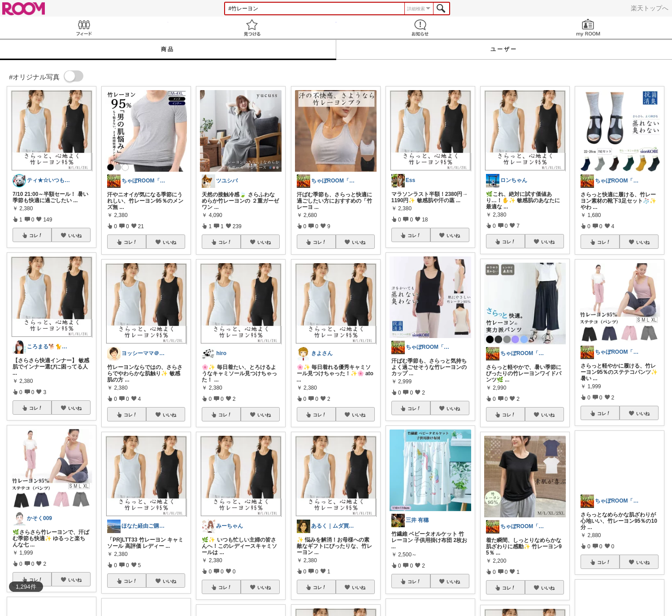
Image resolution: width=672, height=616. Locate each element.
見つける (252, 28)
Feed (84, 28)
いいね (75, 235)
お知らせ (420, 28)
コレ (36, 235)
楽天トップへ (650, 8)
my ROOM (588, 28)
